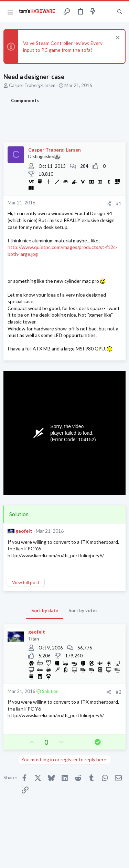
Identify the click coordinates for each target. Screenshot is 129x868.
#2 (119, 692)
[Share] (109, 204)
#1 (119, 203)
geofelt (24, 531)
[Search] (120, 12)
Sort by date (45, 610)
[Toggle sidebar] (106, 12)
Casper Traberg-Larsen (32, 85)
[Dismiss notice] (117, 38)
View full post (26, 582)
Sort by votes (83, 610)
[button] (10, 12)
